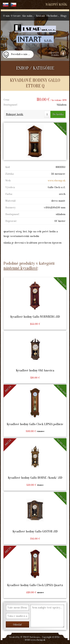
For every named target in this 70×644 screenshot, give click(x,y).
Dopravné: (11, 221)
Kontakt (41, 16)
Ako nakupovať (29, 16)
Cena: (7, 100)
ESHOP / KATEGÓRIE (35, 68)
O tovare (16, 16)
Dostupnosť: (11, 105)
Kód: (8, 167)
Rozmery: (11, 208)
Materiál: (11, 201)
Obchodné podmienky (53, 16)
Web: (8, 181)
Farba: (9, 194)
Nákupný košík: (56, 5)
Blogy (64, 16)
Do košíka (58, 114)
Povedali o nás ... (20, 54)
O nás (6, 16)
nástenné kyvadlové (21, 268)
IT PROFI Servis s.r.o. (30, 637)
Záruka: (10, 174)
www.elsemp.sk (57, 181)
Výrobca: (10, 187)
